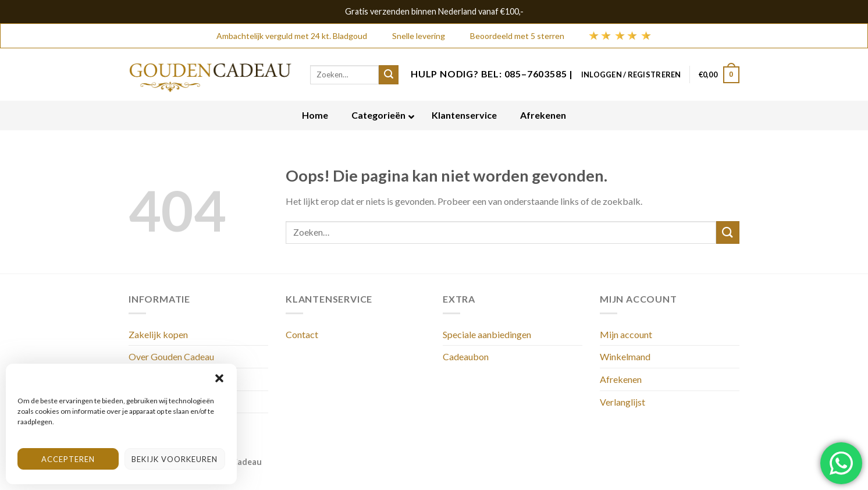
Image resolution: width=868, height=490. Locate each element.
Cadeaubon (466, 356)
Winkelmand (625, 356)
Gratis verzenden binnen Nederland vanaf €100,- (434, 11)
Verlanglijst (622, 402)
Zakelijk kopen (158, 334)
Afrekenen (621, 379)
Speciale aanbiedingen (487, 334)
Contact (302, 334)
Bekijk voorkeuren (175, 459)
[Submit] (728, 232)
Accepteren (68, 459)
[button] (219, 378)
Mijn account (626, 334)
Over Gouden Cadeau (171, 356)
